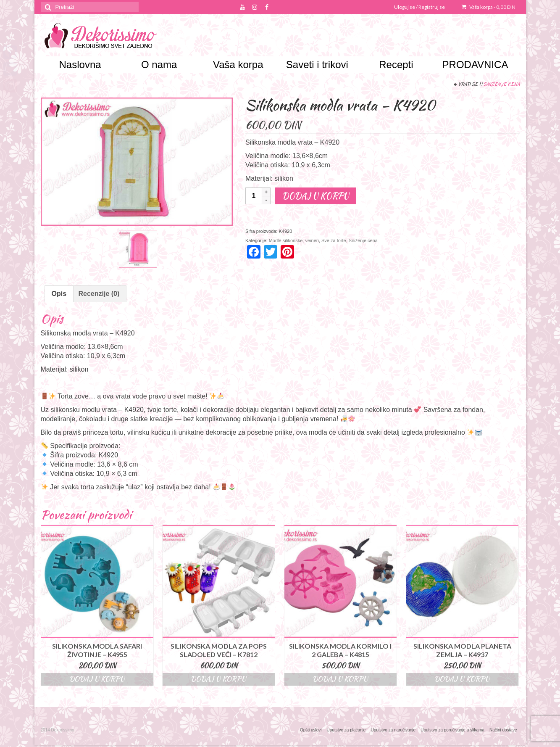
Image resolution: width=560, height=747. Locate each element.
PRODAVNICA (475, 65)
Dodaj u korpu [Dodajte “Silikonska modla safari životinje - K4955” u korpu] (97, 679)
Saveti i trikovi (317, 65)
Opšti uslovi (311, 730)
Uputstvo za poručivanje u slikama (452, 730)
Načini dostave (503, 730)
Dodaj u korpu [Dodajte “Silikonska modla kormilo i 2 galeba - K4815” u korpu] (340, 679)
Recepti (396, 65)
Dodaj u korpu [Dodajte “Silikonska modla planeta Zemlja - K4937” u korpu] (462, 679)
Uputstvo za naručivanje (393, 730)
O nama (159, 65)
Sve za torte (334, 240)
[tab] (59, 294)
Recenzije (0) (99, 294)
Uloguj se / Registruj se (419, 7)
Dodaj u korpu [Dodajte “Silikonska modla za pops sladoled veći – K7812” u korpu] (218, 679)
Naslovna (80, 65)
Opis (59, 294)
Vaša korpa (489, 7)
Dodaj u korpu (315, 196)
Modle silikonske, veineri (294, 240)
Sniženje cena (502, 84)
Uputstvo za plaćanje (346, 730)
